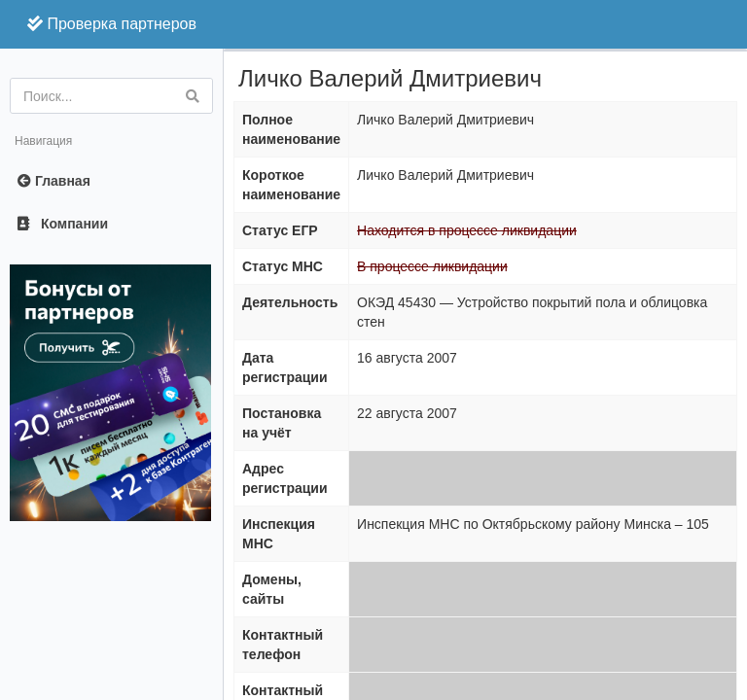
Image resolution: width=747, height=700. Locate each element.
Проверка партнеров (112, 24)
